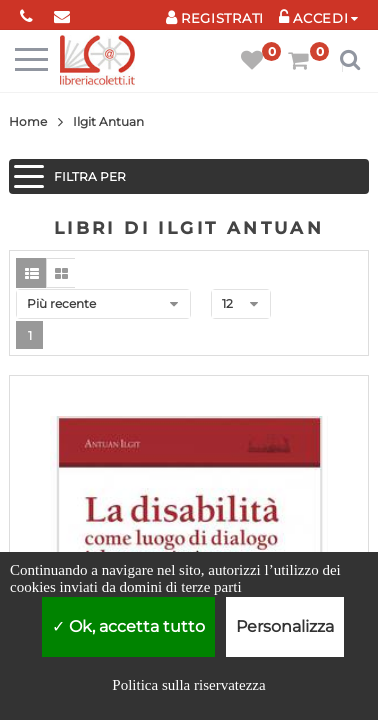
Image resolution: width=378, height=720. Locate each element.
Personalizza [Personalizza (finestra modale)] (285, 626)
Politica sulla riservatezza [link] (188, 685)
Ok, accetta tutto (128, 626)
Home (28, 121)
